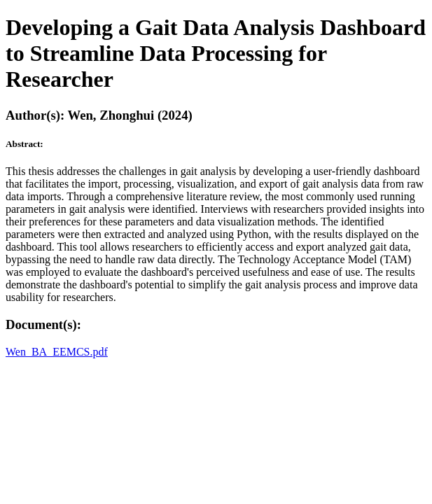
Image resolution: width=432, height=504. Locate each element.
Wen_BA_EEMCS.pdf (57, 352)
